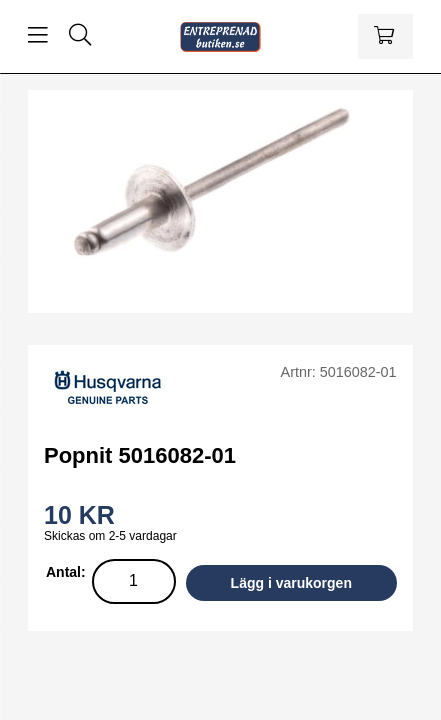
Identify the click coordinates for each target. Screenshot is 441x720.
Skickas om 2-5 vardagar (110, 536)
